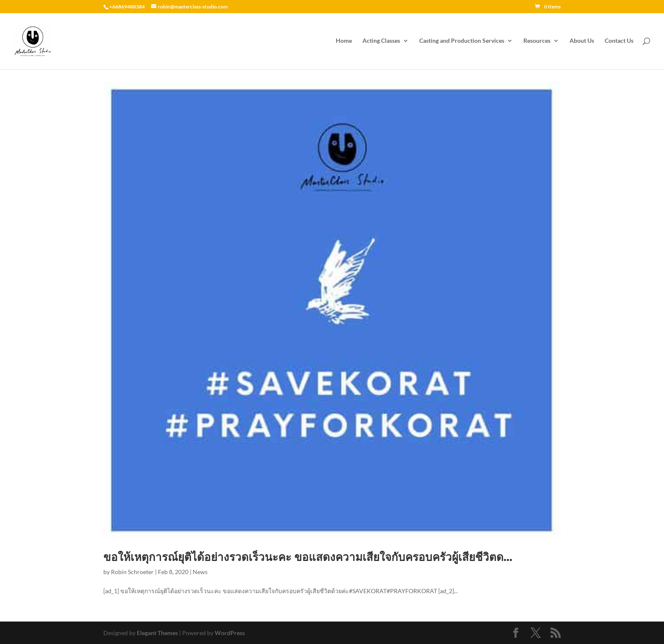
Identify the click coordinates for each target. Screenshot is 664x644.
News (200, 572)
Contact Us (619, 41)
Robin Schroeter (132, 572)
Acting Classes (381, 41)
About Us (582, 41)
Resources (537, 41)
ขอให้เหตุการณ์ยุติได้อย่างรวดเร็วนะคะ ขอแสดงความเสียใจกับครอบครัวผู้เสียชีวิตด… (308, 557)
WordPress (230, 633)
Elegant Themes (157, 633)
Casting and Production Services (462, 41)
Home (344, 41)
